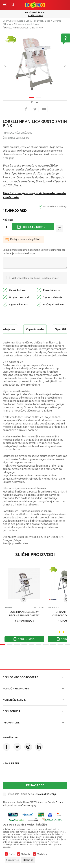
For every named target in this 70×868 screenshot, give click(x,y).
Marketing (42, 854)
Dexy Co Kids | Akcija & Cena (17, 21)
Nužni (12, 854)
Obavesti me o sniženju (55, 206)
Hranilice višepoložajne (27, 24)
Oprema (57, 21)
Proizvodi (38, 21)
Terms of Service (22, 805)
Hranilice (9, 24)
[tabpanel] (35, 62)
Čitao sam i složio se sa (32, 794)
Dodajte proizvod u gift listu (23, 239)
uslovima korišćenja (46, 794)
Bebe (48, 21)
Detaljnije (8, 158)
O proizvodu (35, 329)
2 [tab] (39, 95)
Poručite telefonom (35, 12)
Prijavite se (35, 785)
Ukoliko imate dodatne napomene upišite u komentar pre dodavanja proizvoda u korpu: (34, 252)
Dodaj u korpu (34, 227)
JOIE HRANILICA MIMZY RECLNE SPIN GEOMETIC (24, 614)
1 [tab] (31, 95)
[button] (59, 229)
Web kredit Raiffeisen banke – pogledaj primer (35, 278)
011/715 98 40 (35, 15)
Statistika (26, 854)
